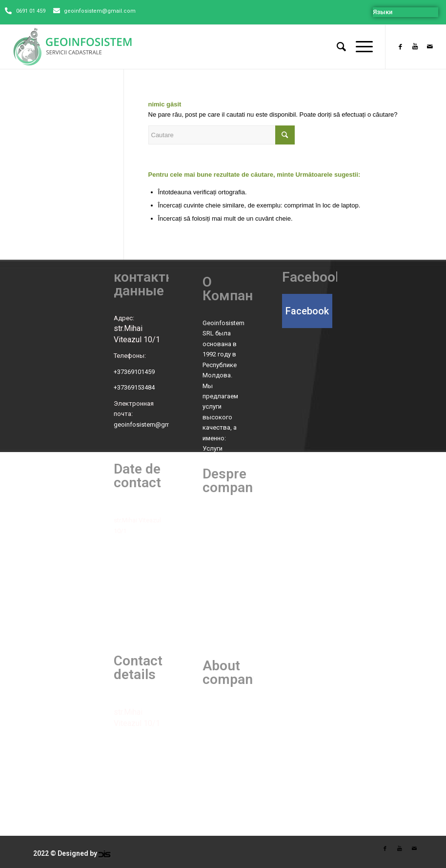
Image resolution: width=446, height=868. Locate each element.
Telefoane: (128, 547)
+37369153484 (134, 387)
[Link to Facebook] (401, 47)
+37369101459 (134, 372)
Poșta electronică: (139, 594)
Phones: (125, 739)
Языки (383, 12)
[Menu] (359, 47)
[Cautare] (336, 47)
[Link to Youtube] (415, 47)
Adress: (125, 702)
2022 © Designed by (65, 853)
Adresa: (125, 510)
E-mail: (123, 787)
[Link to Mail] (430, 47)
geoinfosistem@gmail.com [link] (152, 424)
